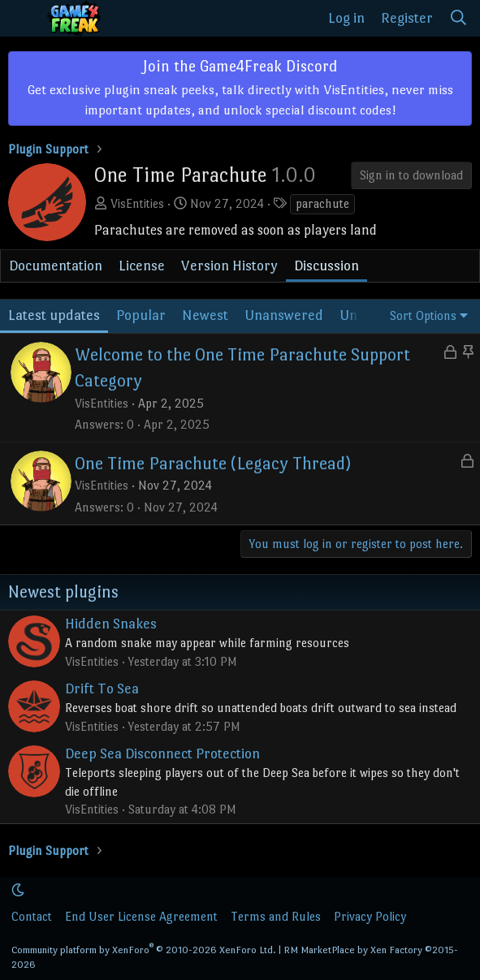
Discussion (326, 266)
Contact (32, 916)
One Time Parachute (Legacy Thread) (213, 463)
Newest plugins (63, 592)
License (142, 266)
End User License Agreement (141, 916)
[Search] (459, 18)
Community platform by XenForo (144, 950)
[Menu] (23, 19)
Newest (205, 315)
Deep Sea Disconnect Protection (162, 753)
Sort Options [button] (423, 315)
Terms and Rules (276, 916)
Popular (141, 315)
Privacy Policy (370, 916)
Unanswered (284, 315)
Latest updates (54, 315)
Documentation (56, 266)
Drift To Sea (102, 689)
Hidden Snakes (111, 624)
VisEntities (137, 203)
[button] (18, 890)
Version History (229, 266)
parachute (322, 203)
